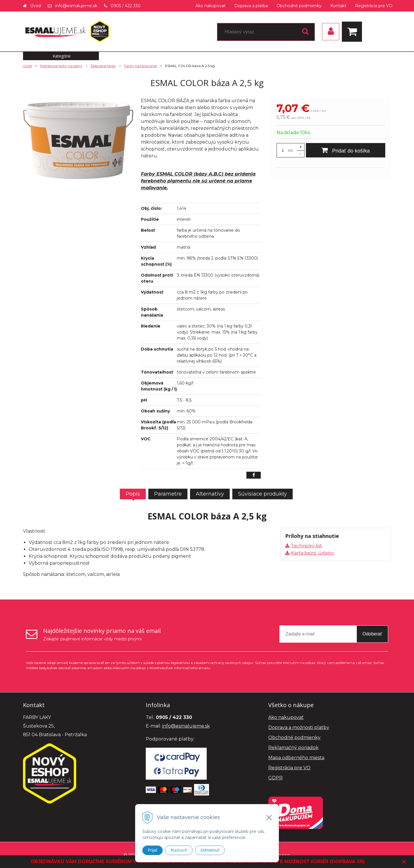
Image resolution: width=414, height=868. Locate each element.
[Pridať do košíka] (346, 150)
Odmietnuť (210, 850)
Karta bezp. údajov (313, 553)
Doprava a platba (251, 6)
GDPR (275, 778)
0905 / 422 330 (126, 6)
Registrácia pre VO (374, 6)
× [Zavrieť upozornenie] (404, 862)
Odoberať (372, 634)
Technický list (306, 546)
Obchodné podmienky (299, 6)
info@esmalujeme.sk (76, 6)
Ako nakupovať (211, 6)
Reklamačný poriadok (293, 748)
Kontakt (338, 6)
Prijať (153, 850)
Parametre (168, 494)
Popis (133, 494)
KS (291, 150)
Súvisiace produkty (262, 494)
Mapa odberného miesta (296, 758)
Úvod (36, 6)
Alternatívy (210, 494)
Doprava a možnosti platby (299, 727)
